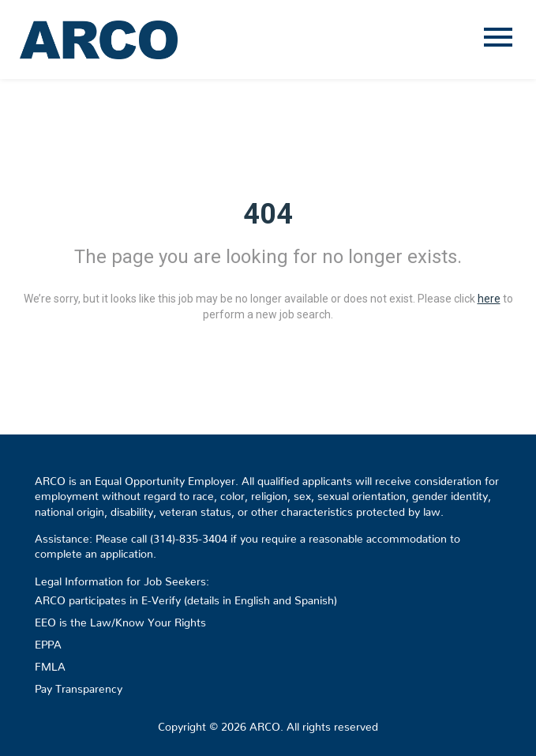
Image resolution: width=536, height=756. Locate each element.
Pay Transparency (79, 686)
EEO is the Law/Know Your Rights (120, 619)
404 (268, 214)
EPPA (48, 641)
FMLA (50, 664)
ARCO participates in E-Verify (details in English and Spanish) (186, 597)
